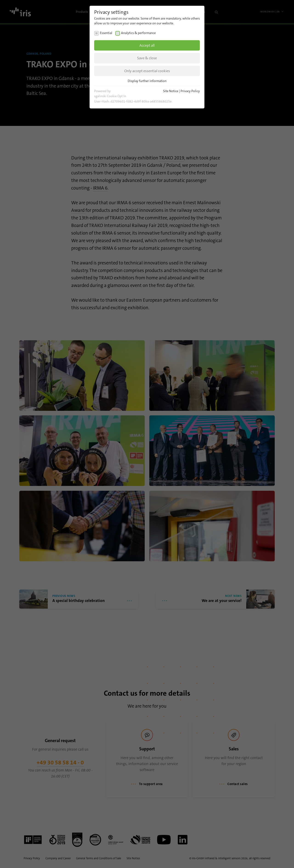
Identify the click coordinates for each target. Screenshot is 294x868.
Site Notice (171, 91)
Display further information (147, 81)
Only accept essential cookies (147, 71)
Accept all (147, 45)
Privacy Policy (190, 91)
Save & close (147, 58)
